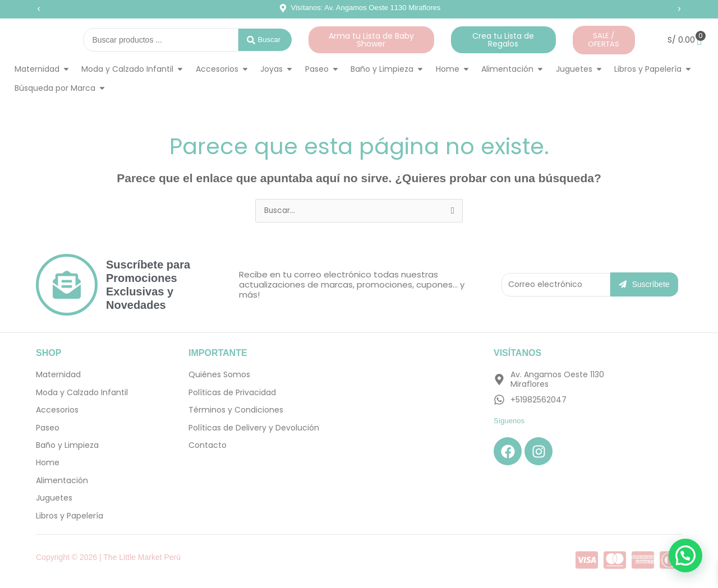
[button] (39, 9)
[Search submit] (265, 40)
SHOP (49, 353)
